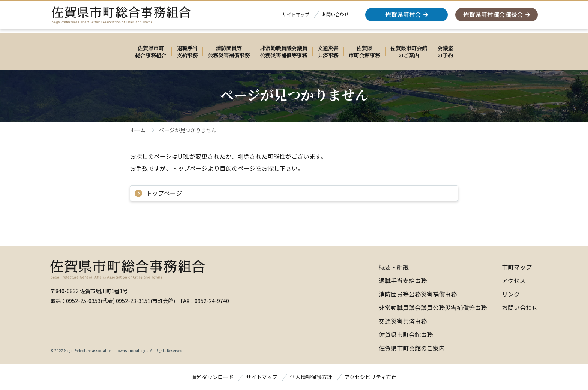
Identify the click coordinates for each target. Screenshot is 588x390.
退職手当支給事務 (403, 280)
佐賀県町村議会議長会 (493, 16)
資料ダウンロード (213, 377)
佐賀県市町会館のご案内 (412, 348)
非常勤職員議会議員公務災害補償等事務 (433, 307)
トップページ (164, 193)
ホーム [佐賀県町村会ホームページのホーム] (138, 130)
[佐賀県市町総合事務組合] (129, 17)
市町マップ (517, 267)
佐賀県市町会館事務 (406, 334)
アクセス (514, 280)
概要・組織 (394, 267)
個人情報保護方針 (311, 377)
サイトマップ (296, 16)
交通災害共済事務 (403, 321)
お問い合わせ (335, 16)
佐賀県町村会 (403, 16)
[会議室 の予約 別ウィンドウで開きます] (445, 51)
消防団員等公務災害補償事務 (418, 294)
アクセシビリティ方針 (370, 377)
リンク (511, 294)
